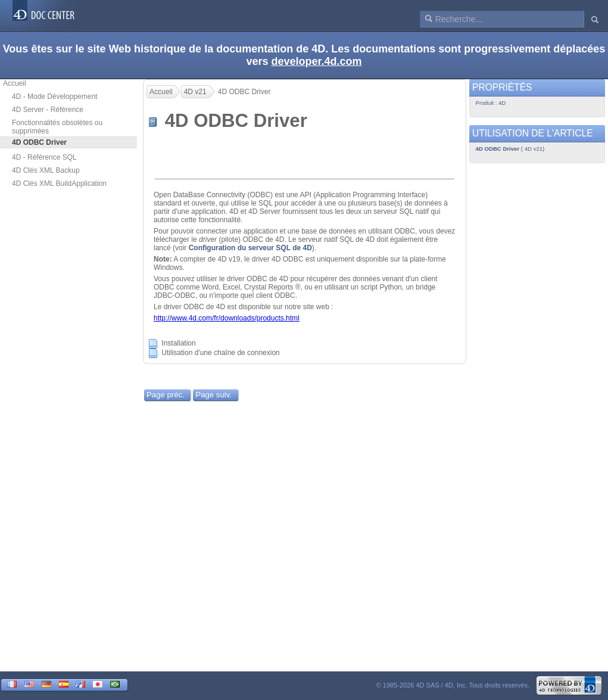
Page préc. (166, 395)
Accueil (15, 83)
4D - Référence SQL (44, 157)
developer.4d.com (316, 61)
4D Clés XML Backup (46, 170)
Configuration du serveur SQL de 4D (250, 248)
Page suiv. (213, 395)
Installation (178, 344)
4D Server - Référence (48, 110)
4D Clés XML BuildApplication (59, 183)
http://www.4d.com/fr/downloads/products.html (227, 318)
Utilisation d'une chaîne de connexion (220, 353)
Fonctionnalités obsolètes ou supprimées (57, 127)
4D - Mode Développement (54, 97)
